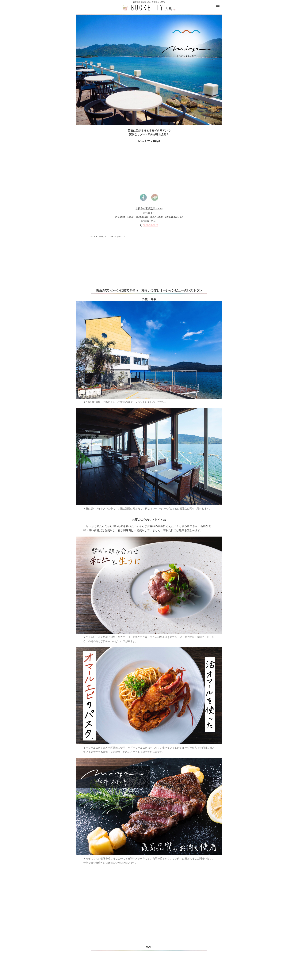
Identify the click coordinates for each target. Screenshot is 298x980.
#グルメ (94, 236)
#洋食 (101, 236)
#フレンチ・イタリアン (115, 236)
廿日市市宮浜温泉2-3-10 (149, 209)
